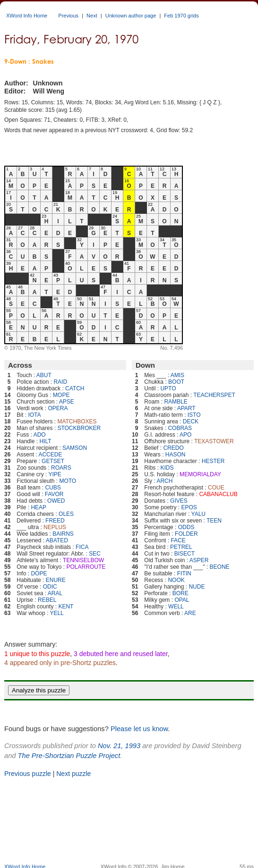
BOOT (176, 382)
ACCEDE (50, 455)
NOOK (176, 580)
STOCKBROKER (79, 428)
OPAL (182, 600)
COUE (216, 488)
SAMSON (75, 448)
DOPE (39, 573)
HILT (45, 441)
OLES (66, 514)
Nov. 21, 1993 (119, 746)
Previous (68, 16)
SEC (95, 554)
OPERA (58, 408)
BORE (181, 593)
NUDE (197, 587)
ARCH (164, 481)
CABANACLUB (218, 494)
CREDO (173, 448)
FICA (82, 547)
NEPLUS (55, 527)
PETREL (181, 547)
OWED (56, 501)
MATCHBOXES (77, 421)
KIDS (167, 468)
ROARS (61, 468)
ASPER (199, 560)
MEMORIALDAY (200, 474)
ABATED (57, 540)
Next (92, 16)
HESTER (213, 461)
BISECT (185, 554)
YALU (198, 514)
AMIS (177, 375)
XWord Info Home (27, 16)
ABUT (44, 375)
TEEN (214, 521)
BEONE (220, 567)
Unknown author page (131, 16)
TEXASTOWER (214, 441)
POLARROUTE (86, 567)
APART (186, 408)
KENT (66, 607)
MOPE (61, 395)
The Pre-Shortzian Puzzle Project (69, 756)
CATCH (75, 388)
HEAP (39, 507)
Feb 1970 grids (181, 16)
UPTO (168, 388)
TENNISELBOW (83, 560)
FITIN (184, 573)
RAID (60, 382)
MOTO (68, 481)
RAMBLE (176, 402)
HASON (176, 455)
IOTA (34, 415)
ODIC (50, 587)
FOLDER (186, 534)
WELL (176, 607)
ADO (40, 435)
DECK (191, 421)
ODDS (186, 527)
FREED (55, 521)
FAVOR (54, 494)
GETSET (53, 461)
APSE (67, 402)
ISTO (194, 415)
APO (185, 435)
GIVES (179, 501)
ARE (190, 613)
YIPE (55, 474)
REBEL (47, 600)
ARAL (55, 593)
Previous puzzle (28, 774)
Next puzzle (73, 774)
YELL (56, 613)
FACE (178, 540)
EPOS (189, 507)
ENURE (56, 580)
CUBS (53, 488)
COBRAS (180, 428)
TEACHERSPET (214, 395)
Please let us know (139, 729)
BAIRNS (63, 534)
